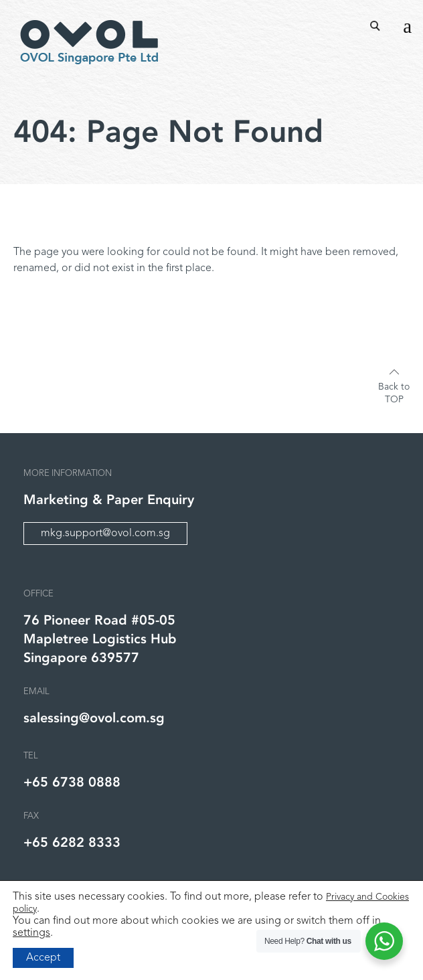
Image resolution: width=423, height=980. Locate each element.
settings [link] (31, 933)
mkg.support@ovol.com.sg (105, 534)
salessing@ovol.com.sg (94, 718)
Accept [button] (43, 958)
